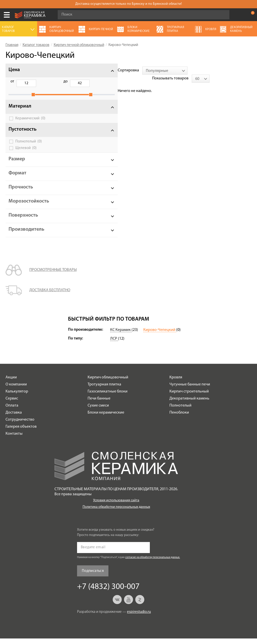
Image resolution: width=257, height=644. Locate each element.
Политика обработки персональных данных (116, 512)
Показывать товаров (212, 70)
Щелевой (26, 154)
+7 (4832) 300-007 (240, 15)
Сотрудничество (20, 425)
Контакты (14, 439)
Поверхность (23, 221)
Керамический (30, 124)
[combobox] (115, 71)
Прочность (21, 193)
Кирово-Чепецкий (160, 335)
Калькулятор (17, 397)
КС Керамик (121, 335)
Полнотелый (29, 147)
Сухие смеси (98, 411)
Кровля (176, 383)
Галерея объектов (21, 432)
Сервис (12, 404)
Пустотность (23, 135)
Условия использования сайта (116, 506)
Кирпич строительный (189, 397)
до (38, 82)
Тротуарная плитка (104, 390)
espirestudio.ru (139, 617)
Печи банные (99, 404)
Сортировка (79, 70)
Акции (11, 383)
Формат (17, 179)
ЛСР (114, 344)
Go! (223, 15)
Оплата (12, 411)
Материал (20, 112)
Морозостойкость (29, 207)
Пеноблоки (179, 418)
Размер (17, 165)
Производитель (26, 235)
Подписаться (93, 577)
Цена (14, 70)
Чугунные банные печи (190, 390)
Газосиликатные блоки (108, 397)
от (12, 82)
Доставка (14, 418)
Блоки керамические (106, 418)
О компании (16, 390)
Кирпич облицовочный (108, 383)
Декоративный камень (189, 404)
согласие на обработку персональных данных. (153, 563)
